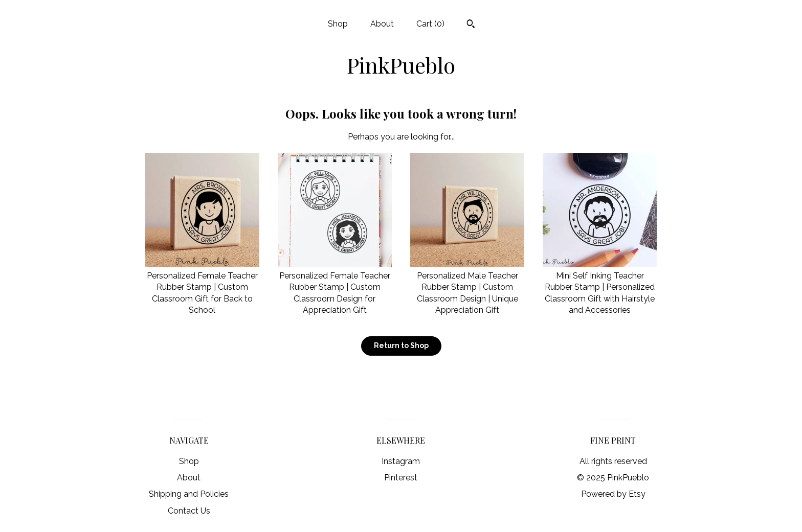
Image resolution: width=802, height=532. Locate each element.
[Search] (471, 25)
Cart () (430, 24)
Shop (338, 24)
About (382, 24)
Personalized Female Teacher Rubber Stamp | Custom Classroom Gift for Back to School (202, 287)
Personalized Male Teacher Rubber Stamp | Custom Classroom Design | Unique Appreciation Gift (467, 287)
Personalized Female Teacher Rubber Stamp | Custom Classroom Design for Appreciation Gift (335, 287)
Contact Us (189, 511)
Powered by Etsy (613, 494)
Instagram (401, 461)
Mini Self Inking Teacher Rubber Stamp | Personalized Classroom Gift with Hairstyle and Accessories (600, 287)
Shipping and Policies (189, 494)
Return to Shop (401, 345)
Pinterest (401, 478)
